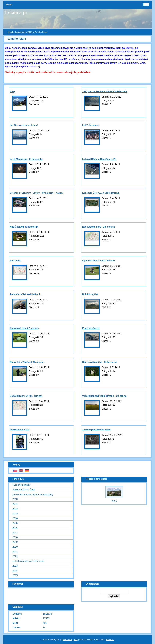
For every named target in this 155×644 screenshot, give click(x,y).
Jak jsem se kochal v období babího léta (105, 91)
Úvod (10, 32)
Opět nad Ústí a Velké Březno (98, 261)
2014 (15, 518)
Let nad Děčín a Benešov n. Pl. (99, 159)
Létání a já (16, 12)
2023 (15, 566)
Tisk (76, 639)
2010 (15, 499)
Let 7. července (91, 125)
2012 (15, 509)
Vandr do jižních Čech (24, 490)
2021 (15, 551)
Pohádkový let (90, 294)
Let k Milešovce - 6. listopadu (26, 159)
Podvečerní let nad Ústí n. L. (26, 294)
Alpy (12, 91)
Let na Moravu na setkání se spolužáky (33, 494)
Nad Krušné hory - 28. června (98, 227)
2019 (15, 542)
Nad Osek (15, 261)
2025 (15, 575)
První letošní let (91, 328)
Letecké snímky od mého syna (28, 561)
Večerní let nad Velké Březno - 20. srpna (104, 396)
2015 (15, 523)
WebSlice (68, 639)
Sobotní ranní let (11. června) (26, 396)
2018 (15, 537)
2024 (15, 571)
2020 (15, 547)
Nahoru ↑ (110, 639)
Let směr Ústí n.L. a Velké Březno (101, 193)
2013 (15, 513)
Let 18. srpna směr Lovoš (24, 125)
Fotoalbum (20, 32)
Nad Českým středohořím (24, 227)
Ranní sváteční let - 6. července (100, 362)
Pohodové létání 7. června (24, 328)
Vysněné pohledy (21, 485)
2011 (30, 32)
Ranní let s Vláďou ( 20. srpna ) (27, 362)
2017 (15, 532)
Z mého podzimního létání (97, 430)
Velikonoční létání (20, 430)
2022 (15, 556)
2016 (15, 528)
